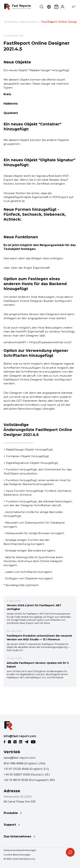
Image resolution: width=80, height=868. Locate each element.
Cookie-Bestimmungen (17, 855)
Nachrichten (29, 22)
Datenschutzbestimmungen (20, 850)
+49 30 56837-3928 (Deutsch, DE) (27, 774)
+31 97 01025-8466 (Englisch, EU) (26, 769)
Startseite (11, 22)
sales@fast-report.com (20, 758)
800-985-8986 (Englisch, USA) (25, 763)
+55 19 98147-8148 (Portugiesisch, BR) (29, 780)
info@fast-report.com (20, 736)
